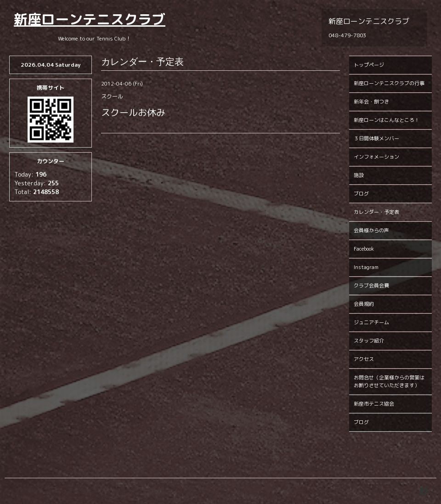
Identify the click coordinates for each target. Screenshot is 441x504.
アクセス (364, 359)
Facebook (364, 249)
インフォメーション (376, 157)
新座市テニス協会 (374, 404)
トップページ (369, 65)
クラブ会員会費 (371, 286)
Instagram (366, 267)
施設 (359, 175)
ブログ (361, 194)
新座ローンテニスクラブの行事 (389, 83)
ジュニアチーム (371, 322)
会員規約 (364, 304)
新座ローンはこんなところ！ (387, 120)
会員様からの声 (371, 230)
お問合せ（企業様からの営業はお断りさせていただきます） (389, 381)
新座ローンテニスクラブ (90, 19)
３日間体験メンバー (376, 138)
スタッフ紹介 (369, 341)
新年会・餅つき (371, 102)
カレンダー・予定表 (376, 212)
